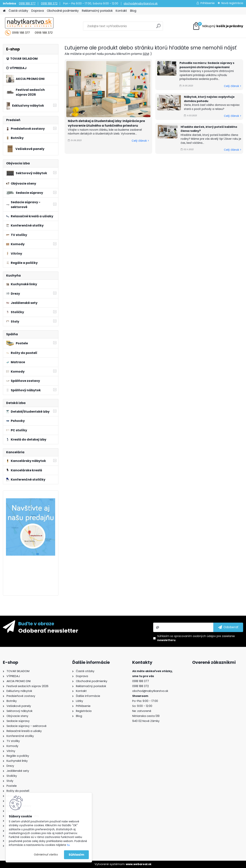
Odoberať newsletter (48, 631)
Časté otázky (18, 11)
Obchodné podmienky (63, 11)
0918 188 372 (49, 3)
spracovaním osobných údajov (195, 636)
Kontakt (121, 11)
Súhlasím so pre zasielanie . (196, 638)
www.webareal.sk (139, 864)
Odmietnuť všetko (46, 855)
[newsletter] (228, 627)
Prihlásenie (208, 3)
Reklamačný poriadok (97, 11)
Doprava (38, 11)
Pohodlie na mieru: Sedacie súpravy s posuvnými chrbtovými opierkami (207, 65)
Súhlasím (76, 855)
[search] (158, 27)
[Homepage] (4, 11)
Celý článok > (140, 141)
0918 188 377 (27, 3)
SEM (146, 54)
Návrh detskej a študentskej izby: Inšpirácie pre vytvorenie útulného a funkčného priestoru (106, 123)
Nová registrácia (232, 3)
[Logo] (29, 26)
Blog (133, 11)
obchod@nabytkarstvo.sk (141, 3)
